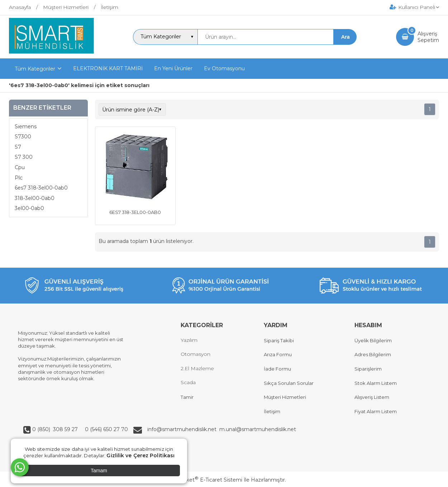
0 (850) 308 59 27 (56, 429)
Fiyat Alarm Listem (376, 411)
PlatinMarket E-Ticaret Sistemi (202, 480)
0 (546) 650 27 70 (106, 429)
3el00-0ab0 (29, 208)
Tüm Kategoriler (35, 69)
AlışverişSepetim (428, 37)
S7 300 (24, 157)
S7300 (23, 137)
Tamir (187, 397)
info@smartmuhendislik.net (183, 429)
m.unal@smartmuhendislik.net (258, 429)
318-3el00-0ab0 (35, 198)
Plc (19, 178)
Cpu (20, 167)
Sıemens (26, 126)
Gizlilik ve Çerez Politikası (140, 455)
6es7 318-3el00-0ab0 (41, 188)
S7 (18, 147)
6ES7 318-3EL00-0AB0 (135, 212)
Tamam (99, 471)
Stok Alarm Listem (376, 383)
